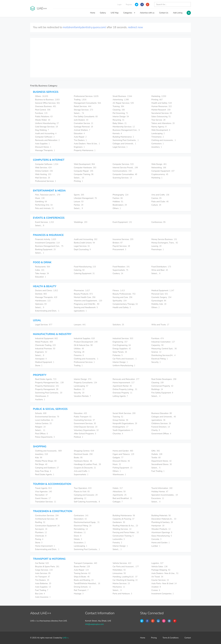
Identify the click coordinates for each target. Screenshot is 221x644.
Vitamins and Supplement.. (88, 301)
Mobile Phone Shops (46, 461)
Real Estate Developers (164, 379)
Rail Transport (81, 590)
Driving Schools (82, 587)
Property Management (47, 389)
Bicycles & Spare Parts (47, 567)
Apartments (120, 495)
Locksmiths (119, 539)
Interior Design (121, 117)
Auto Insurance (43, 597)
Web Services (43, 168)
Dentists (41, 294)
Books (78, 458)
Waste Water (43, 120)
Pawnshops (158, 249)
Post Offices (41, 434)
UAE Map (115, 13)
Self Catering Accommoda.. (87, 502)
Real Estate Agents (46, 379)
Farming (79, 352)
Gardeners (119, 522)
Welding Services (122, 529)
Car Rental (42, 563)
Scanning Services (122, 178)
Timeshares (158, 137)
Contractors (158, 144)
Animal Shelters (82, 130)
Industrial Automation (163, 342)
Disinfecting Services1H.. (163, 355)
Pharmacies (82, 290)
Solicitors (118, 325)
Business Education (162, 413)
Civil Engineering (122, 345)
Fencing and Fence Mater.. (126, 532)
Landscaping (158, 133)
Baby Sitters (120, 123)
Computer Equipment (163, 171)
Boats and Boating (84, 580)
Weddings (81, 222)
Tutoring (118, 417)
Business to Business (47, 100)
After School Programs (85, 434)
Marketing (159, 96)
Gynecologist (159, 301)
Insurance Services (123, 239)
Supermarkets (120, 270)
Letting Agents (120, 396)
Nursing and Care (122, 297)
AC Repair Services (123, 103)
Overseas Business (46, 106)
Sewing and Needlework (86, 307)
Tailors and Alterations (163, 123)
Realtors (79, 389)
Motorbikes (119, 570)
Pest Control (43, 110)
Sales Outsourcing (161, 117)
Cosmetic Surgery (161, 297)
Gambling (41, 202)
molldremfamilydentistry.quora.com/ (84, 27)
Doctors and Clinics (47, 290)
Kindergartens (120, 427)
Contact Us (164, 13)
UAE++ (66, 638)
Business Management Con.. (126, 130)
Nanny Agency (159, 127)
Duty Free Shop (43, 471)
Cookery (118, 273)
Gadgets (118, 458)
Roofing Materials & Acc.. (125, 526)
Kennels (117, 133)
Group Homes (120, 420)
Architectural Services (46, 519)
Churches (118, 434)
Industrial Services (123, 338)
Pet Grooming (120, 113)
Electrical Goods (83, 454)
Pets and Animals (44, 208)
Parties (79, 205)
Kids (39, 458)
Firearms (79, 355)
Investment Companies (47, 243)
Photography (121, 195)
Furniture (41, 113)
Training (118, 106)
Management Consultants (87, 103)
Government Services (85, 423)
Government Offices (161, 434)
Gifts (156, 451)
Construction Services (47, 515)
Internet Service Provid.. (125, 168)
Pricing (154, 638)
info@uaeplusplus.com (94, 624)
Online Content (44, 171)
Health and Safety (162, 103)
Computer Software (45, 137)
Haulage (79, 594)
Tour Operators (83, 488)
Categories (129, 13)
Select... (79, 113)
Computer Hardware (85, 168)
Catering (79, 270)
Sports (79, 195)
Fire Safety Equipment (162, 393)
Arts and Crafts (160, 195)
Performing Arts (44, 205)
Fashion (118, 198)
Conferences (158, 222)
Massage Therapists (45, 150)
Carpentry (157, 345)
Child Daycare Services (86, 427)
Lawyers (80, 325)
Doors (78, 536)
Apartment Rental (122, 386)
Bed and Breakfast (122, 498)
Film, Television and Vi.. (48, 195)
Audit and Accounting (46, 133)
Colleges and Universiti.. (124, 144)
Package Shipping (161, 570)
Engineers (79, 147)
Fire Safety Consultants (86, 117)
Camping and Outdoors (47, 468)
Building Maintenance (123, 137)
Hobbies (118, 202)
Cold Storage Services (46, 127)
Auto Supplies (42, 144)
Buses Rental (82, 567)
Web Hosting (43, 174)
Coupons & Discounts (85, 468)
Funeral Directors (161, 427)
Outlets (157, 454)
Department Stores (161, 461)
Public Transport (83, 417)
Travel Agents (43, 488)
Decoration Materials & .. (164, 519)
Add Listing (178, 13)
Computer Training (84, 174)
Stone (39, 365)
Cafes (40, 270)
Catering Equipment (84, 273)
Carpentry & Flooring (123, 519)
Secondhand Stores (162, 464)
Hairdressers (43, 301)
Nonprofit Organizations (125, 423)
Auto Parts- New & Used (164, 583)
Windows (80, 532)
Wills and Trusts (160, 325)
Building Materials (161, 515)
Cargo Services (44, 570)
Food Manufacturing (85, 267)
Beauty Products (83, 294)
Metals (78, 539)
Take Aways (42, 273)
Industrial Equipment (46, 338)
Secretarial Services (162, 113)
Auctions (40, 399)
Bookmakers (120, 205)
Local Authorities (44, 420)
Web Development (161, 130)
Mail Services (43, 178)
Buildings (157, 389)
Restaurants (43, 267)
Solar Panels (120, 352)
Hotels (118, 488)
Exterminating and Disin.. (47, 311)
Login (120, 5)
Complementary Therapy (125, 304)
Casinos (156, 198)
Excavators (80, 543)
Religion (40, 427)
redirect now (136, 27)
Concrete (156, 539)
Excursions (158, 498)
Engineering (120, 342)
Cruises (156, 590)
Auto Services (43, 573)
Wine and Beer (160, 270)
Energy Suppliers (122, 349)
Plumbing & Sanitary (162, 522)
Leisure (79, 202)
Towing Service (82, 573)
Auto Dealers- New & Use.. (87, 144)
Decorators (80, 519)
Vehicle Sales (159, 567)
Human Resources (162, 106)
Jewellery (157, 147)
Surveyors (41, 529)
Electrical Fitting (160, 359)
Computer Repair (84, 171)
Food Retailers (121, 267)
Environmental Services (47, 417)
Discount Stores (43, 147)
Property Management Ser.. (49, 383)
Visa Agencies (43, 492)
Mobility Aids (159, 304)
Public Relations (44, 117)
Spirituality (120, 301)
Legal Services (120, 147)
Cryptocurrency (160, 174)
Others (42, 96)
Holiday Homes (160, 492)
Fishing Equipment (122, 468)
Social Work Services (124, 413)
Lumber (156, 546)
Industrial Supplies (84, 338)
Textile (156, 458)
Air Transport (43, 577)
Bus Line (40, 594)
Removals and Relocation (47, 140)
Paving (39, 539)
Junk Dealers (81, 120)
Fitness (119, 290)
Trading (80, 100)
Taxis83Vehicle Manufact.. (87, 583)
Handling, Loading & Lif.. (125, 577)
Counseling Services (84, 420)
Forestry (117, 543)
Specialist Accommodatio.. (165, 495)
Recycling (118, 120)
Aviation (156, 587)
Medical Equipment (163, 290)
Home (93, 13)
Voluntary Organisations (86, 430)
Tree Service (158, 120)
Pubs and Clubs (160, 202)
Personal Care (160, 294)
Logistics (157, 563)
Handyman (158, 526)
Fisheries (118, 355)
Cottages (118, 502)
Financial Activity (46, 239)
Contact (188, 638)
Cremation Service (84, 123)
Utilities (79, 349)
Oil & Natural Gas (83, 345)
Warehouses (42, 396)
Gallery (103, 13)
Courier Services (160, 580)
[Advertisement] (111, 58)
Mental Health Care (85, 297)
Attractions (119, 492)
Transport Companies (85, 563)
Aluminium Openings (162, 532)
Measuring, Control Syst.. (164, 349)
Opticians (41, 304)
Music (40, 198)
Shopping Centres (84, 451)
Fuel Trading (158, 471)
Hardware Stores (83, 461)
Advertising (121, 100)
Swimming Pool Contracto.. (126, 140)
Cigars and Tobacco (123, 454)
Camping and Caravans (86, 495)
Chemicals (41, 536)
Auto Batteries (43, 583)
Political (78, 437)
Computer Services (123, 164)
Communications (122, 171)
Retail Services (83, 106)
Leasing (156, 246)
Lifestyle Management (85, 198)
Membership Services (124, 127)
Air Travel (157, 577)
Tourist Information (162, 488)
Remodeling (81, 529)
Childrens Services (161, 423)
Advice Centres (43, 423)
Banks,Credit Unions (84, 243)
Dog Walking (42, 130)
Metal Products (44, 342)
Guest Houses (43, 498)
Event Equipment (122, 222)
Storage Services (83, 110)
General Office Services (48, 103)
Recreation (41, 495)
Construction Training (123, 536)
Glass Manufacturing (162, 536)
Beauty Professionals (124, 294)
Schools (41, 413)
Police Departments (45, 437)
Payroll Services (121, 246)
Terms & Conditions (171, 638)
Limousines (119, 573)
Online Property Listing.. (125, 389)
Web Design (159, 164)
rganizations (80, 311)
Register (129, 5)
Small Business (122, 96)
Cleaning (119, 110)
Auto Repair (80, 137)
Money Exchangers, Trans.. (165, 243)
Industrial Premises (45, 349)
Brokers (118, 243)
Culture (156, 205)
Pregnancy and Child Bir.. (87, 304)
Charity (156, 430)
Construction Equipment (47, 526)
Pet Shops (41, 464)
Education (79, 133)
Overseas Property (122, 393)
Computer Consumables (125, 174)
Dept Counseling (82, 249)
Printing (157, 100)
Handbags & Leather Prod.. (87, 464)
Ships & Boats (82, 577)
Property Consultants (85, 383)
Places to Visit (82, 492)
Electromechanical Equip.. (87, 522)
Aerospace (41, 359)
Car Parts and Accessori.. (125, 359)
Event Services (44, 222)
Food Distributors (161, 267)
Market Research (161, 110)
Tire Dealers (80, 140)
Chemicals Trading (45, 345)
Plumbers (41, 532)
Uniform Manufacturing (47, 123)
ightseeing (80, 498)
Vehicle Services (122, 563)
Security (156, 362)
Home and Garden (123, 451)
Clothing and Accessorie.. (164, 140)
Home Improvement (124, 383)
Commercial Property (162, 386)
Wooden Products (161, 529)
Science (156, 352)
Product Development (86, 342)
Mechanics (119, 587)
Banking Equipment (45, 249)
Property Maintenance (85, 150)
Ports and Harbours (122, 594)
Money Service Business (164, 239)
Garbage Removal (83, 127)
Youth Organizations (123, 430)
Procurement (119, 249)
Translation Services (46, 502)
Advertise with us (147, 13)
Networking (159, 168)
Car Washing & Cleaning (125, 580)
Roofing (40, 522)
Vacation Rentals (82, 396)
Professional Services (86, 96)
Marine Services (121, 583)
